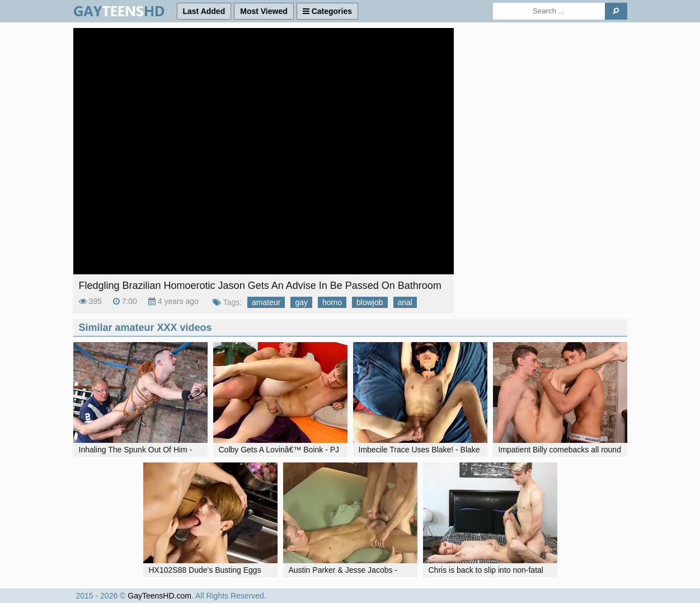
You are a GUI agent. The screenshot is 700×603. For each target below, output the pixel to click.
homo (332, 302)
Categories (327, 11)
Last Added (204, 11)
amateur (266, 302)
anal (405, 302)
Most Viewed (264, 11)
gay (301, 302)
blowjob (370, 302)
